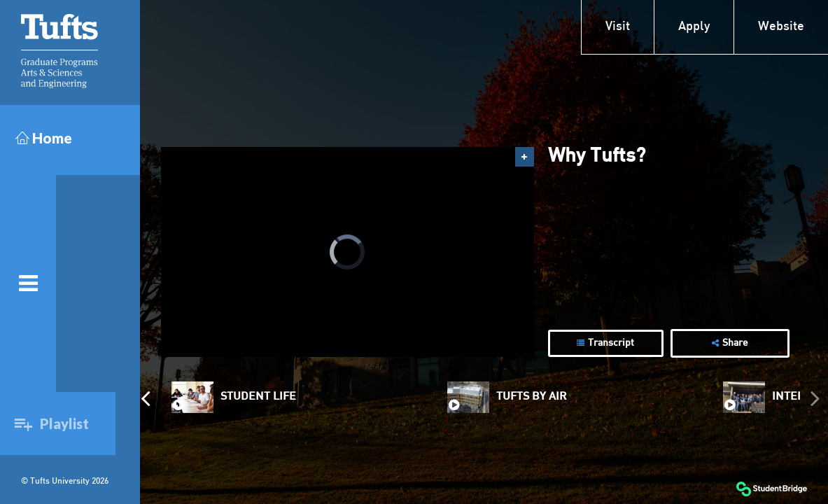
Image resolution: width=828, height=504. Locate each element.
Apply (694, 27)
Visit (618, 27)
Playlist (61, 423)
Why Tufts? (597, 157)
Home (44, 138)
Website (781, 27)
